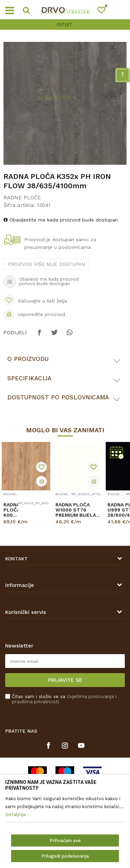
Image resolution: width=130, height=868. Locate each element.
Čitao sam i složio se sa (64, 699)
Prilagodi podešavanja (65, 856)
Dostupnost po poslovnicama (58, 397)
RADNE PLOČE (22, 198)
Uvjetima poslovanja (90, 696)
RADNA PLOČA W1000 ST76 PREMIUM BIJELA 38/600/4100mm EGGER (76, 510)
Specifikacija (29, 378)
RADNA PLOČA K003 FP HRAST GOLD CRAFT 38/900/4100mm (11, 510)
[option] (65, 25)
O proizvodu (28, 359)
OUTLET (64, 25)
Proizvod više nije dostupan (46, 264)
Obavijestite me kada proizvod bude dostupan (61, 220)
